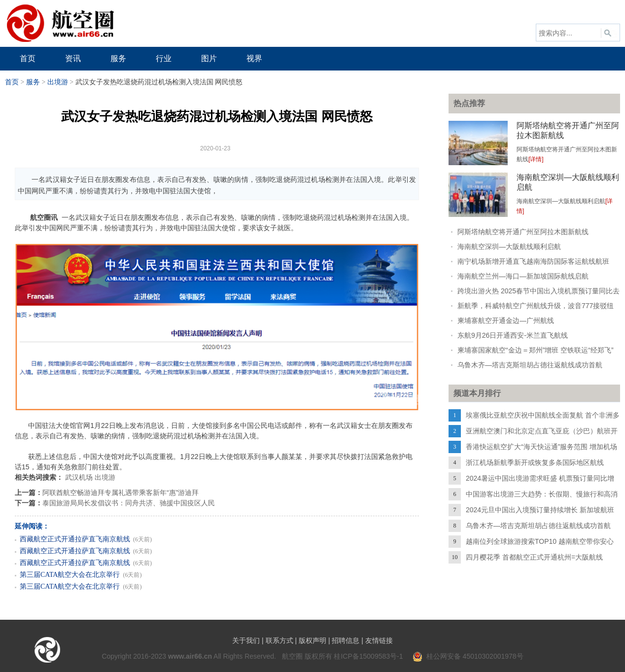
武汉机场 (79, 477)
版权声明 (312, 640)
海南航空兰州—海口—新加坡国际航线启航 (523, 276)
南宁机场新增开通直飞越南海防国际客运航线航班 (533, 261)
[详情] (536, 159)
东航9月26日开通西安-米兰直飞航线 (513, 335)
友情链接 (379, 640)
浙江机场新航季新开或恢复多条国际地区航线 (535, 462)
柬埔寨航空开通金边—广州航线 (506, 320)
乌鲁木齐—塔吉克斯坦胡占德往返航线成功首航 (530, 365)
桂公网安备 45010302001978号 (468, 656)
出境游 (58, 82)
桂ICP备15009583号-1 (368, 656)
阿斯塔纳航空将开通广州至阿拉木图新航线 (523, 232)
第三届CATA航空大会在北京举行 (70, 575)
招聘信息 (346, 640)
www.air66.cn (190, 656)
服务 (33, 82)
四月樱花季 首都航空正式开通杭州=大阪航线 (534, 557)
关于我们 (246, 640)
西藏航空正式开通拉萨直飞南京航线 (75, 539)
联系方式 (279, 640)
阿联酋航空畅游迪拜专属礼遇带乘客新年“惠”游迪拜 (121, 493)
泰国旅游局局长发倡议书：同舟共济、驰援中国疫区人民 (129, 503)
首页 (12, 82)
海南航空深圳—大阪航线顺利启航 (509, 247)
